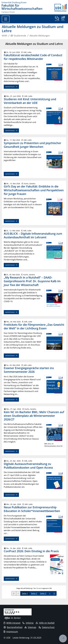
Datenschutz (46, 627)
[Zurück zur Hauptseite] (60, 8)
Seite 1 (25, 593)
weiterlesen (11, 87)
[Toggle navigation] (6, 19)
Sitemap (30, 627)
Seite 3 (43, 593)
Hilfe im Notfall (45, 623)
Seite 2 (34, 593)
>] (54, 593)
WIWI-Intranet (12, 623)
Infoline (28, 623)
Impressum (11, 632)
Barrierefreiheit (13, 627)
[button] (63, 19)
